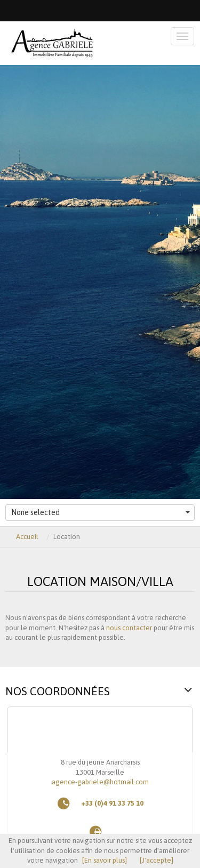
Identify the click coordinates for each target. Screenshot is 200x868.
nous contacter (129, 628)
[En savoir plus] (105, 860)
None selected (101, 512)
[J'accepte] (157, 860)
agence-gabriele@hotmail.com (100, 782)
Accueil (27, 537)
